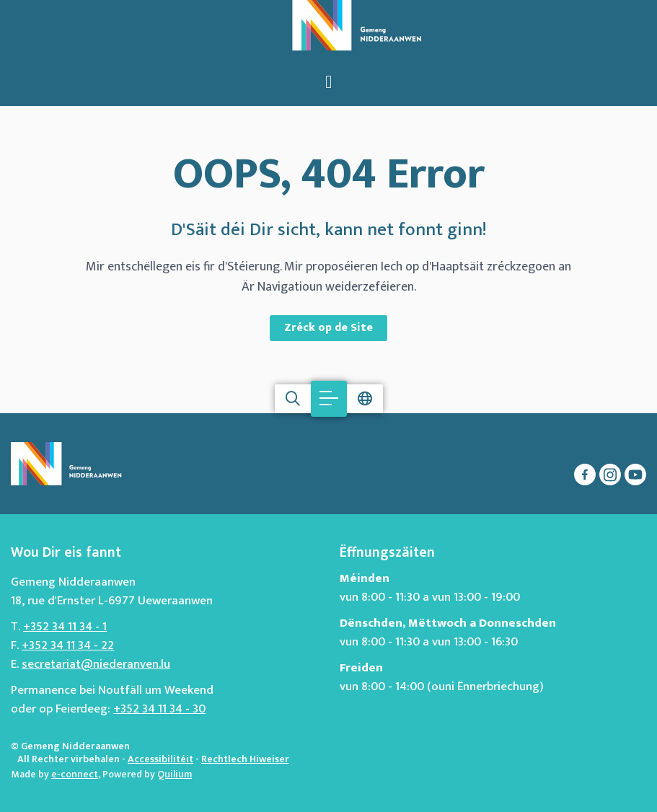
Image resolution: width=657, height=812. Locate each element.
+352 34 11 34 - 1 (65, 627)
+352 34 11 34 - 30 (159, 709)
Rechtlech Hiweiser (245, 759)
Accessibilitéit (160, 759)
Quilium (175, 774)
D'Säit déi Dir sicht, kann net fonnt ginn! (329, 230)
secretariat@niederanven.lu (96, 664)
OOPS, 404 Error (329, 175)
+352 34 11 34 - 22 (68, 645)
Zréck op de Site (328, 328)
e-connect (75, 774)
